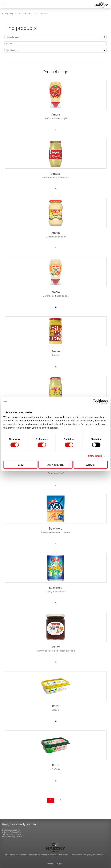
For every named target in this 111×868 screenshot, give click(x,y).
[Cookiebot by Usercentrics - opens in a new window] (95, 402)
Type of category (13, 50)
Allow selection (55, 465)
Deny (20, 465)
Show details (95, 456)
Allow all (91, 465)
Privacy (59, 864)
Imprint (50, 864)
